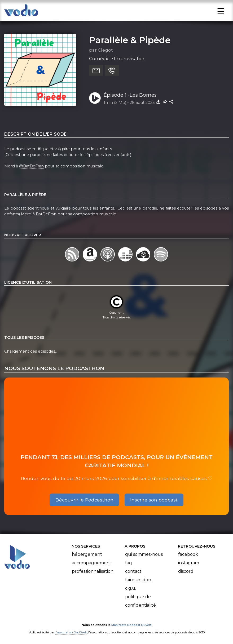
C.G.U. (131, 588)
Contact (133, 571)
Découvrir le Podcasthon (84, 500)
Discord (186, 571)
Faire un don (138, 580)
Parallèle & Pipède (130, 40)
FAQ (129, 563)
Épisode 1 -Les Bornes (130, 95)
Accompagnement (92, 563)
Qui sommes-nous (144, 554)
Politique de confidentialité (140, 601)
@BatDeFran (31, 166)
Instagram (189, 563)
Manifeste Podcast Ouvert (131, 625)
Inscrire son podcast (154, 500)
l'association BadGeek (71, 632)
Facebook (188, 554)
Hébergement (87, 554)
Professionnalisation (93, 571)
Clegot (105, 50)
